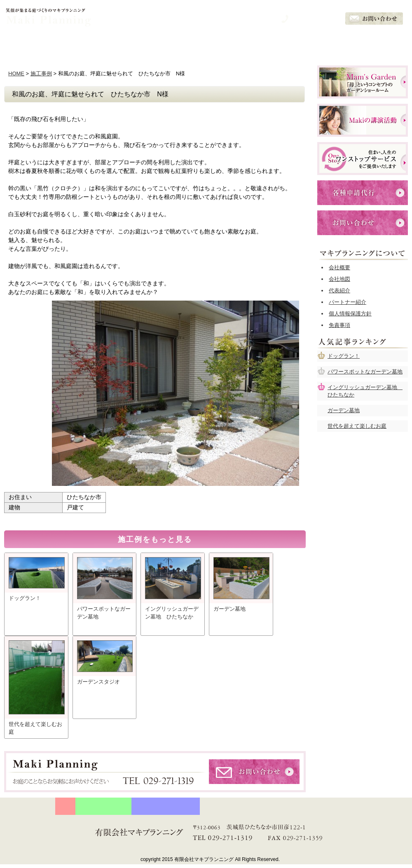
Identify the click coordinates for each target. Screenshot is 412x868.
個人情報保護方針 (350, 314)
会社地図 (339, 279)
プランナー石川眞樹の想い (166, 806)
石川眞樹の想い (148, 44)
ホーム (33, 44)
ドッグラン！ (344, 356)
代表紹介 (339, 290)
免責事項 (339, 325)
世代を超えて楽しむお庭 (357, 426)
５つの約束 (91, 44)
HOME (16, 73)
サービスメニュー (206, 44)
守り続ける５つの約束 (103, 806)
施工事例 (41, 73)
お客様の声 (321, 44)
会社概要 (379, 44)
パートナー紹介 (348, 302)
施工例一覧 (264, 44)
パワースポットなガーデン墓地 (365, 372)
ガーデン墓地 (344, 410)
